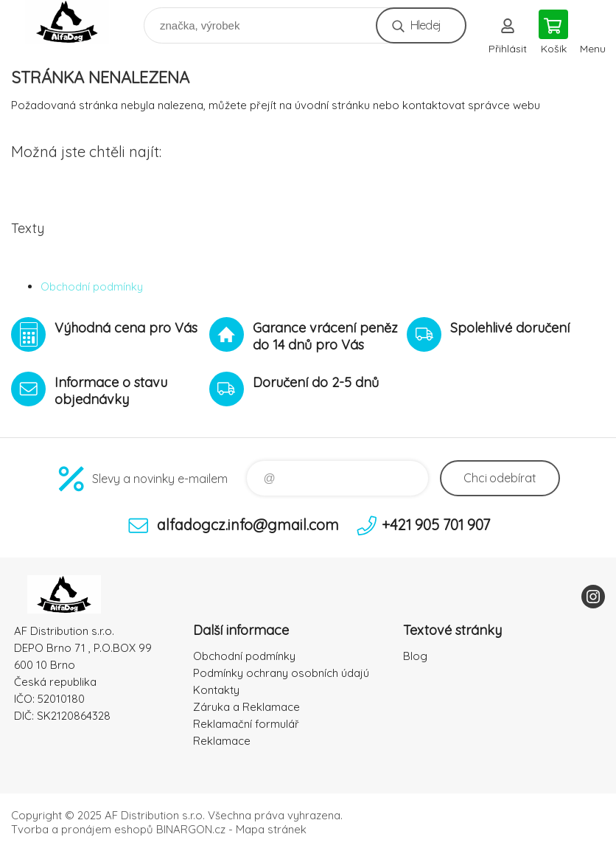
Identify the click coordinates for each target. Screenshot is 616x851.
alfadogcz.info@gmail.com (248, 525)
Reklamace (222, 741)
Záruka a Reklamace (246, 707)
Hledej (426, 25)
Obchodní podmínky (92, 286)
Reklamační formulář (246, 724)
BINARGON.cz (191, 829)
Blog (415, 656)
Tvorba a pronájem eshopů (82, 829)
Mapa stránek (271, 829)
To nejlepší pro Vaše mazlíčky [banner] (76, 22)
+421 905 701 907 (436, 525)
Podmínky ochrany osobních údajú (281, 673)
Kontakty (216, 690)
